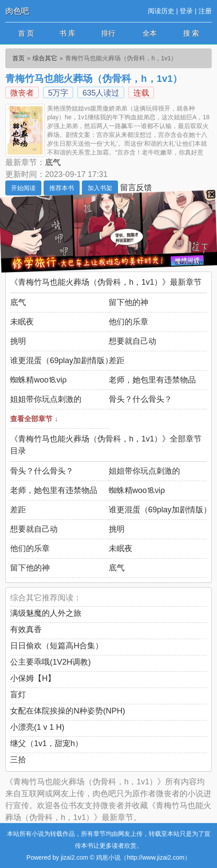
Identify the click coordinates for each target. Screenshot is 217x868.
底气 (53, 162)
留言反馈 (136, 188)
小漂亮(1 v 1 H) (37, 727)
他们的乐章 (129, 322)
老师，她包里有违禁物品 (152, 380)
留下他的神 (129, 302)
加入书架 (100, 188)
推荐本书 (62, 188)
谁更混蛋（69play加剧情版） (61, 360)
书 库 (67, 33)
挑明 (18, 341)
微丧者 (22, 93)
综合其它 (45, 58)
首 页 (26, 33)
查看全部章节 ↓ (34, 419)
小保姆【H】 (33, 678)
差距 (117, 360)
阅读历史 (161, 11)
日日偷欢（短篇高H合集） (57, 646)
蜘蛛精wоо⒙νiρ (38, 380)
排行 (108, 33)
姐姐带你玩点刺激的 (46, 399)
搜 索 (191, 33)
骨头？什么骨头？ (140, 399)
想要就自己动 (132, 341)
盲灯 (18, 695)
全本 (150, 33)
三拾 (18, 760)
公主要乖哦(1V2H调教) (50, 662)
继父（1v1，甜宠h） (46, 743)
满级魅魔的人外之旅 (46, 613)
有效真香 (26, 629)
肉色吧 (17, 11)
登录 (186, 11)
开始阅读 (23, 188)
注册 (205, 11)
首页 (18, 58)
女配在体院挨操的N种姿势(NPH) (68, 711)
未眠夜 (22, 322)
